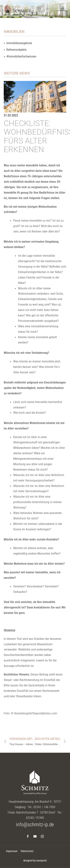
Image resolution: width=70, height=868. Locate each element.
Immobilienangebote (19, 43)
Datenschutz (27, 851)
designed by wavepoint (35, 860)
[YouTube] (35, 836)
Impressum (12, 851)
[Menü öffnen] (62, 9)
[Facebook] (28, 836)
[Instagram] (42, 836)
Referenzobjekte (16, 50)
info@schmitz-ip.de (35, 825)
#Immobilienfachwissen (21, 56)
